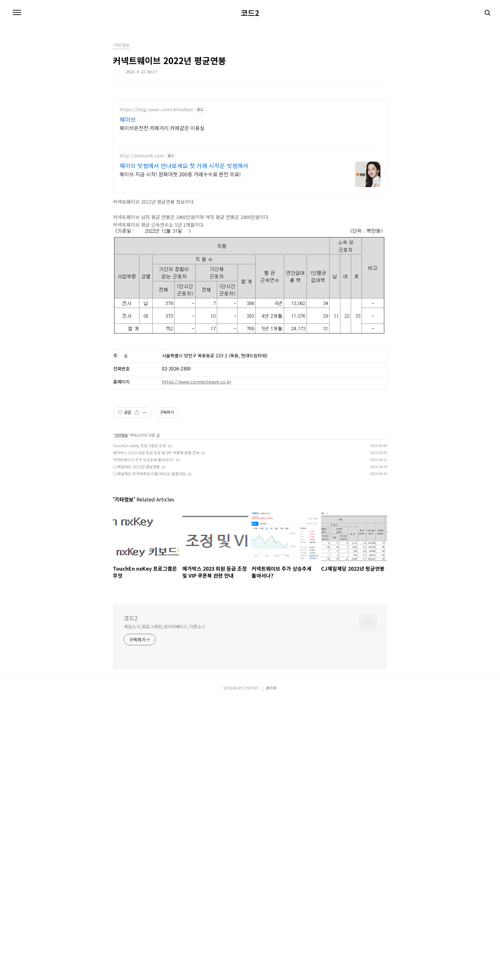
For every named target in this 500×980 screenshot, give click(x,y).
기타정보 (121, 618)
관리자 (271, 967)
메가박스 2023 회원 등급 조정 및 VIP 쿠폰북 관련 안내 (156, 636)
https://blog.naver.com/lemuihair (156, 293)
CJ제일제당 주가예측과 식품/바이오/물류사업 (149, 657)
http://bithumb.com (142, 339)
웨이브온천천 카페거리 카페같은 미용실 (162, 311)
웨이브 (128, 303)
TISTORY (251, 967)
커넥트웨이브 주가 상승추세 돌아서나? (143, 643)
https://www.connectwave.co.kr (197, 565)
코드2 (250, 102)
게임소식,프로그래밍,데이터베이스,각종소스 (165, 906)
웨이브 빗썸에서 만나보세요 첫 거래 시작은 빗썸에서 (184, 349)
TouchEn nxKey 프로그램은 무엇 (139, 629)
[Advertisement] (191, 45)
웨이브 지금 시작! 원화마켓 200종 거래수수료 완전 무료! (180, 357)
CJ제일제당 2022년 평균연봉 (136, 650)
